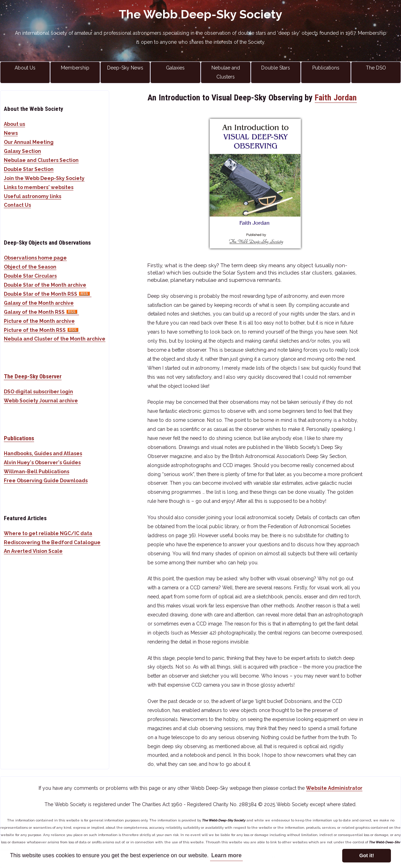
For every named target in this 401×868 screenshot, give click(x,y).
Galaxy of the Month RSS (41, 312)
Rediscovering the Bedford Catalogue (52, 542)
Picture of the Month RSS (42, 330)
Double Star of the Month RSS (48, 294)
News (11, 133)
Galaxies (175, 68)
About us (14, 124)
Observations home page (35, 258)
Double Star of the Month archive (45, 285)
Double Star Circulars (30, 276)
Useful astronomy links (33, 196)
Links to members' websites (39, 187)
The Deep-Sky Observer (33, 376)
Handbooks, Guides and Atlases (43, 453)
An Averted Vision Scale (33, 551)
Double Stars (276, 68)
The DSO (376, 68)
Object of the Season (30, 267)
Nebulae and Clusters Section (41, 160)
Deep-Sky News (125, 68)
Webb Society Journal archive (41, 401)
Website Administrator (334, 788)
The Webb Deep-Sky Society (200, 14)
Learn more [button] (226, 855)
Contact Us (17, 205)
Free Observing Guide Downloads (46, 481)
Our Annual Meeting (29, 142)
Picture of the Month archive (39, 321)
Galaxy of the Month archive (39, 303)
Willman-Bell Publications (37, 472)
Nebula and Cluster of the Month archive (55, 339)
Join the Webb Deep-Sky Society (44, 178)
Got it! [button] (367, 855)
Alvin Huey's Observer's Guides (42, 462)
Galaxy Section (22, 151)
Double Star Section (29, 169)
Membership (75, 68)
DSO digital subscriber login (38, 392)
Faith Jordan (336, 98)
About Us (25, 68)
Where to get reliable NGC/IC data (48, 533)
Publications (326, 68)
